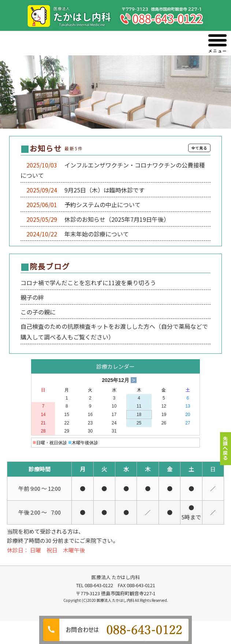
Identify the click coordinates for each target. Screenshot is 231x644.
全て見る (199, 148)
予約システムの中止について (100, 205)
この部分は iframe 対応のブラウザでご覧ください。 (115, 312)
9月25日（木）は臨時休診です (102, 190)
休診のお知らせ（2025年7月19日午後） (114, 219)
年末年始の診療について (94, 234)
